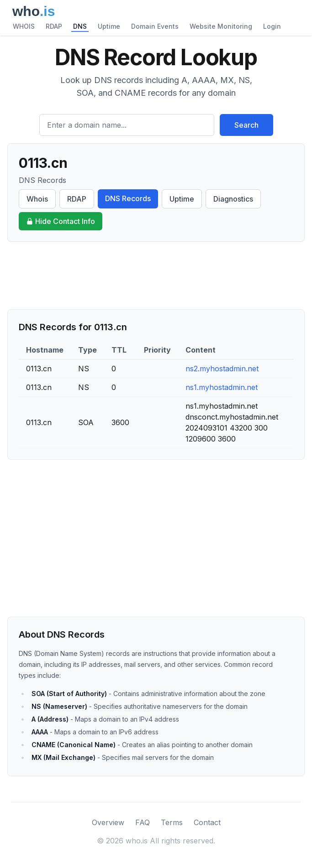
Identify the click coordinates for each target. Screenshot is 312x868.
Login (272, 26)
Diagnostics (233, 199)
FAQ (143, 822)
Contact (207, 822)
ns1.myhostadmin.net (222, 387)
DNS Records (128, 198)
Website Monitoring (221, 26)
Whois (37, 199)
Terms (172, 822)
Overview (108, 822)
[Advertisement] (156, 275)
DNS (80, 26)
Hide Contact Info (61, 221)
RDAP (54, 26)
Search (246, 125)
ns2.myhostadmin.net (222, 369)
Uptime (109, 26)
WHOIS (24, 26)
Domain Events (155, 26)
